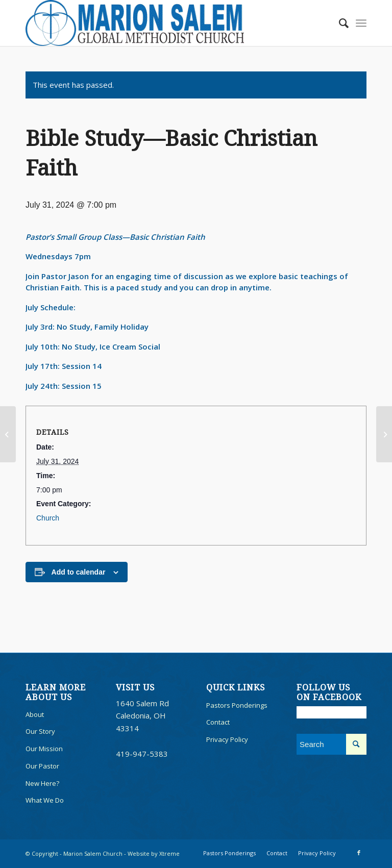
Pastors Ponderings (237, 705)
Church (48, 518)
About (35, 714)
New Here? (42, 783)
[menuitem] (339, 23)
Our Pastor (42, 766)
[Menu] (361, 23)
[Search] (339, 23)
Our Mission (44, 749)
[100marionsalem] (135, 23)
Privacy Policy (227, 739)
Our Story (40, 731)
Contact (218, 722)
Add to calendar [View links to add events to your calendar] (79, 572)
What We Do (45, 800)
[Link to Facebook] (359, 853)
